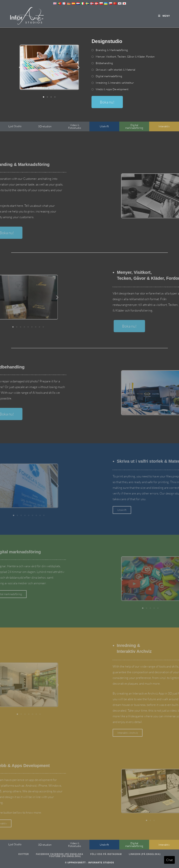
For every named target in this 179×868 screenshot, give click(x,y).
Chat (169, 860)
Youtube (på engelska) (65, 856)
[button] (20, 67)
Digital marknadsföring (109, 76)
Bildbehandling (104, 63)
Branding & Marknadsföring (112, 50)
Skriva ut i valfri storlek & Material (115, 70)
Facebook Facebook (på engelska (60, 854)
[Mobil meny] (164, 16)
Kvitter (24, 854)
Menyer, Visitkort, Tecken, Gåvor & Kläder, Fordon (125, 56)
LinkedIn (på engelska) (145, 854)
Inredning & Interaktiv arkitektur (115, 83)
